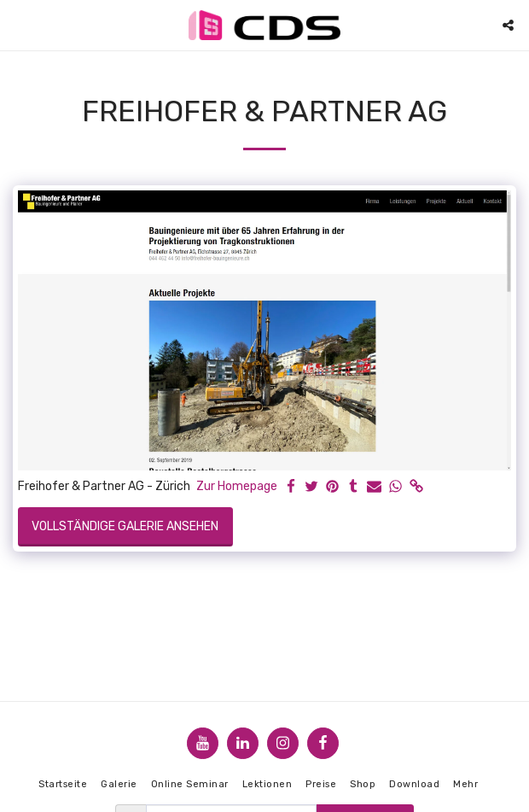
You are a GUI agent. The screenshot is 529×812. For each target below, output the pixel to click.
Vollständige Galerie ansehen (125, 526)
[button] (19, 25)
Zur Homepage (237, 486)
